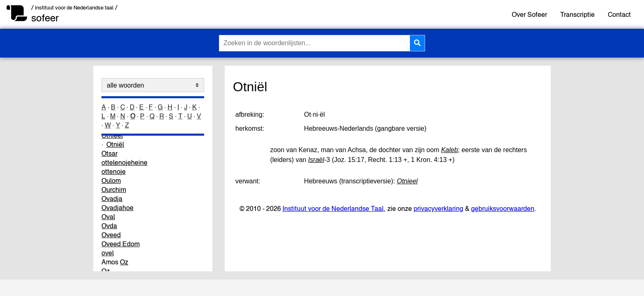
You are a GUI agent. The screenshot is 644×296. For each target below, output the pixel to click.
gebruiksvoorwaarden (503, 208)
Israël (316, 160)
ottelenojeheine (124, 162)
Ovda (109, 226)
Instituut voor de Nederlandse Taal (333, 208)
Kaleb (450, 150)
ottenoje (114, 171)
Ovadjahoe (117, 208)
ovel (108, 253)
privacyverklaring (438, 208)
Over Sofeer (529, 14)
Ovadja (112, 199)
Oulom (111, 180)
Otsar (109, 153)
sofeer (45, 18)
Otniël (115, 144)
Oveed (111, 235)
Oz (124, 262)
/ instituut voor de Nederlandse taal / (74, 8)
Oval (108, 217)
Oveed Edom (121, 244)
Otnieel (407, 181)
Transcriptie (577, 14)
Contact (619, 14)
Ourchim (114, 190)
